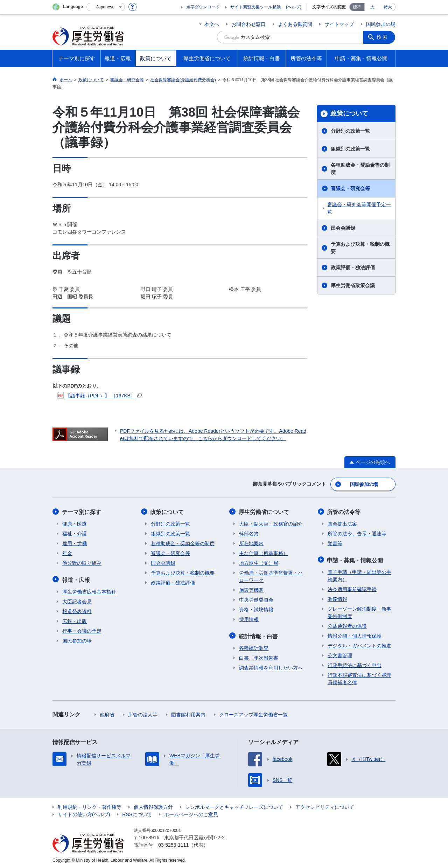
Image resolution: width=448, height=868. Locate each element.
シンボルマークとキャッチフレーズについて (234, 806)
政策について (349, 113)
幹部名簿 (249, 533)
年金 (67, 553)
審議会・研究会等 (350, 188)
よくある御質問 (295, 24)
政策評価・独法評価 (353, 268)
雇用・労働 (75, 543)
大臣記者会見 (77, 600)
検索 (383, 37)
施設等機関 (251, 589)
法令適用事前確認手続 (352, 588)
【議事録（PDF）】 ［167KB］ (100, 396)
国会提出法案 (342, 523)
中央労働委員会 (256, 599)
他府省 (107, 713)
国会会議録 (343, 228)
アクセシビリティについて (325, 806)
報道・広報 (76, 579)
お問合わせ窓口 (248, 24)
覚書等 (335, 543)
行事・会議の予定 (82, 630)
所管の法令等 (344, 511)
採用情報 (249, 619)
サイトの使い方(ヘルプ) (84, 813)
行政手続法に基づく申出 (355, 664)
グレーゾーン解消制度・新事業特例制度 (359, 611)
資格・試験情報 (256, 609)
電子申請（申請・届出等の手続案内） (359, 574)
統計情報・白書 (259, 635)
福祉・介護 (75, 533)
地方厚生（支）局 (259, 562)
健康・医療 (75, 523)
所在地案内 (251, 543)
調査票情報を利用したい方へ (271, 666)
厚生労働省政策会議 (353, 285)
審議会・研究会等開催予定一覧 (359, 208)
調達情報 (337, 598)
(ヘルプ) (294, 7)
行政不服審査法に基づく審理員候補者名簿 (359, 677)
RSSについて (137, 813)
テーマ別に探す (82, 511)
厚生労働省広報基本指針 (89, 590)
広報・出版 (75, 620)
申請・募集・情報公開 (356, 559)
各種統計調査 (254, 647)
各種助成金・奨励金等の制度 (360, 169)
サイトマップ (339, 24)
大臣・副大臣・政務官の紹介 (271, 523)
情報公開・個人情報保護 (355, 634)
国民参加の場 (381, 24)
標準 (357, 7)
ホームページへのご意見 (191, 813)
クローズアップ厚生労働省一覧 (253, 713)
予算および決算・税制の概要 (360, 248)
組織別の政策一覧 (350, 149)
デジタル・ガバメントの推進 (359, 644)
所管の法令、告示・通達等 (357, 533)
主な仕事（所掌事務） (264, 553)
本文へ (212, 24)
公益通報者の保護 (347, 625)
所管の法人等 (143, 713)
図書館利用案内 (188, 713)
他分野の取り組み (82, 562)
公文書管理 (340, 654)
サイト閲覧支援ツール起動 (255, 7)
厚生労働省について (264, 511)
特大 (388, 7)
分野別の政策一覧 (350, 131)
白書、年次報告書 (259, 657)
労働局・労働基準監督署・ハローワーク (271, 576)
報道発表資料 (77, 610)
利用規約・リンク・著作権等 (90, 806)
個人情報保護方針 (153, 806)
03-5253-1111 (173, 843)
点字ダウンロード (203, 7)
